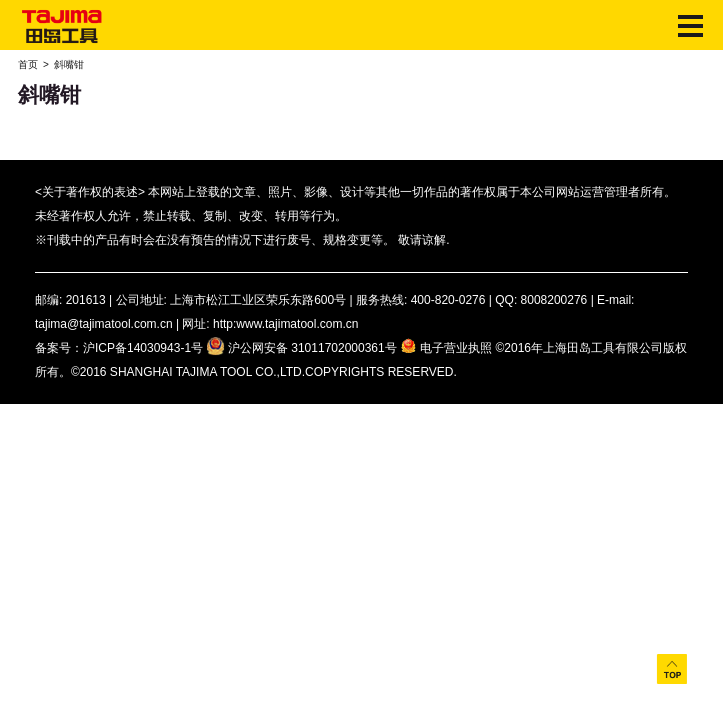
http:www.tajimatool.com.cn (285, 324)
